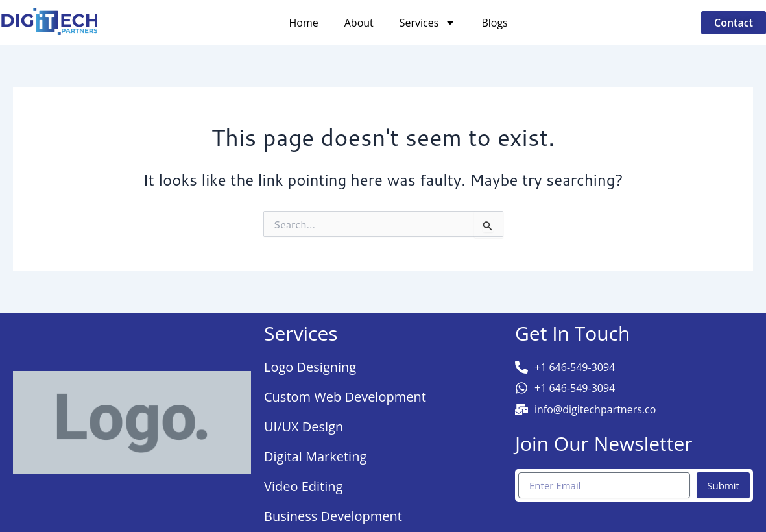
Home (304, 23)
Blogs (494, 23)
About (359, 23)
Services (428, 23)
